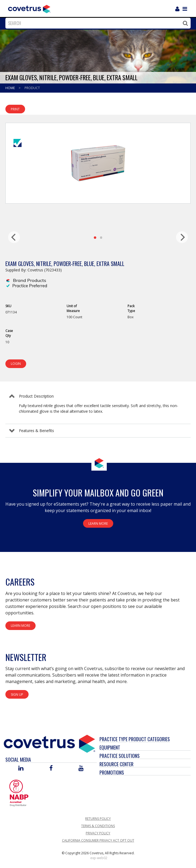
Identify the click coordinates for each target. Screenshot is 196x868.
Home (11, 88)
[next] (182, 237)
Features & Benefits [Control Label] (36, 431)
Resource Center (116, 764)
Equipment (110, 747)
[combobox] (97, 23)
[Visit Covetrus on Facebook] (51, 769)
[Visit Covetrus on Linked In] (21, 769)
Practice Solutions (120, 756)
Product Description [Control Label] (36, 396)
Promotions (112, 772)
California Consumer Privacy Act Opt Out (98, 840)
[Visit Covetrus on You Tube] (81, 769)
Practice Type (114, 739)
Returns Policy (98, 819)
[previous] (14, 237)
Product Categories (149, 739)
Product (32, 88)
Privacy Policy (98, 833)
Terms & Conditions (98, 826)
